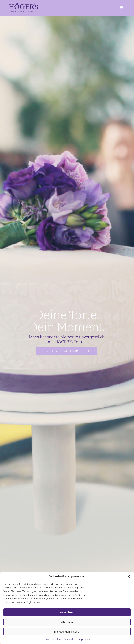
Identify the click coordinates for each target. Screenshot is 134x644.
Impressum (85, 639)
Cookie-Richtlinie (53, 639)
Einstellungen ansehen (67, 632)
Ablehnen (67, 622)
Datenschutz (70, 639)
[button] (129, 576)
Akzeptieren (67, 612)
